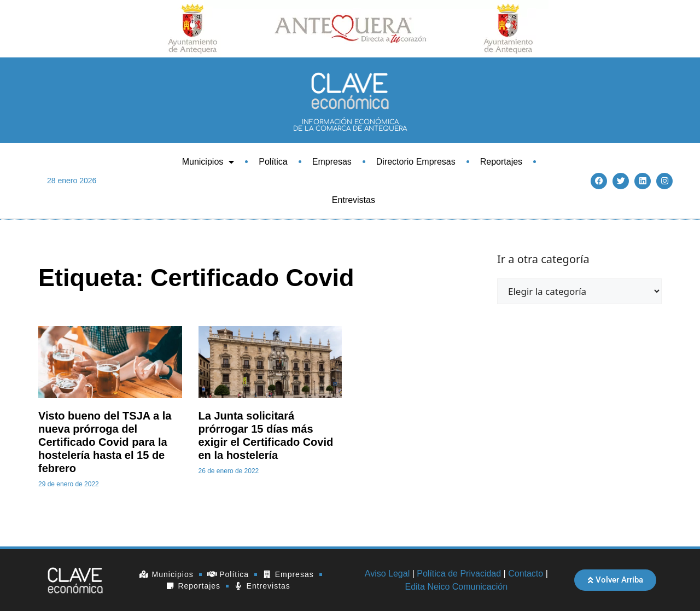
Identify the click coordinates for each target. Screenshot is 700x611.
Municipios (208, 162)
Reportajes (501, 162)
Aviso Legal (387, 574)
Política (273, 162)
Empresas (332, 162)
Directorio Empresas (416, 162)
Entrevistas (354, 200)
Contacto (526, 574)
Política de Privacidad (459, 574)
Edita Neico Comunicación (456, 587)
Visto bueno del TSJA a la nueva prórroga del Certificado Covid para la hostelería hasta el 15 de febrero (105, 442)
